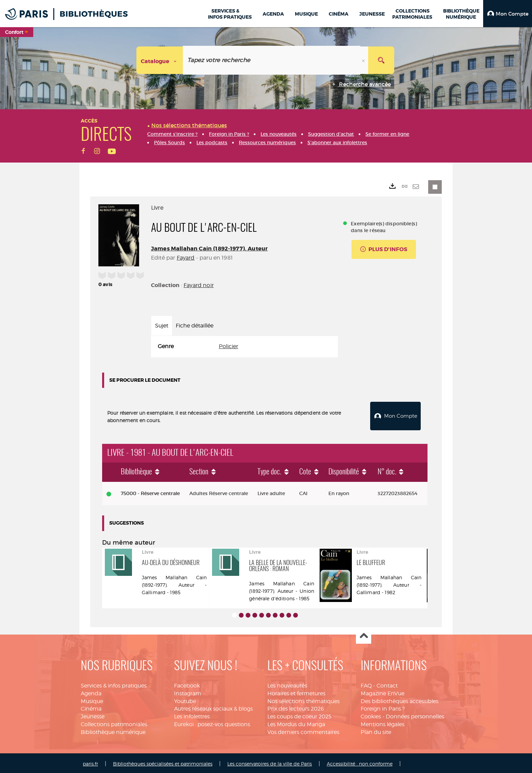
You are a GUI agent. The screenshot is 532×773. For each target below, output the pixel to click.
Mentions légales (383, 723)
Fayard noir (199, 285)
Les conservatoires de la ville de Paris (270, 762)
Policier (229, 346)
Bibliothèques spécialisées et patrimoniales (163, 762)
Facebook (187, 684)
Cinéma (91, 707)
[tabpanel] (244, 347)
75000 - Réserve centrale (150, 492)
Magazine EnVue (383, 692)
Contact (387, 684)
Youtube (185, 700)
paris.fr (90, 762)
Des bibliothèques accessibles (400, 700)
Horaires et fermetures (296, 692)
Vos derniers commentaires (303, 730)
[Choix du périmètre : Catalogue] (160, 60)
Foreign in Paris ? (383, 707)
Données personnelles (415, 715)
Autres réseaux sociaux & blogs (213, 707)
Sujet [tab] (162, 326)
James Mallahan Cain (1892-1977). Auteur (209, 249)
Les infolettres (192, 715)
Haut (364, 635)
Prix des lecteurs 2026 (296, 707)
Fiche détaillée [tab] (195, 326)
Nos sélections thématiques (303, 700)
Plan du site (376, 730)
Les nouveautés (287, 684)
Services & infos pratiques (114, 684)
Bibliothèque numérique (113, 730)
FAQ (366, 684)
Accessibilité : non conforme (360, 762)
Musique (92, 700)
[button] (508, 14)
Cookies (371, 715)
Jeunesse (93, 715)
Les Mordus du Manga (296, 723)
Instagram (188, 692)
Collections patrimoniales (114, 723)
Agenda (91, 692)
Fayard (186, 258)
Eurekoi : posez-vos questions (212, 723)
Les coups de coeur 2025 (299, 715)
